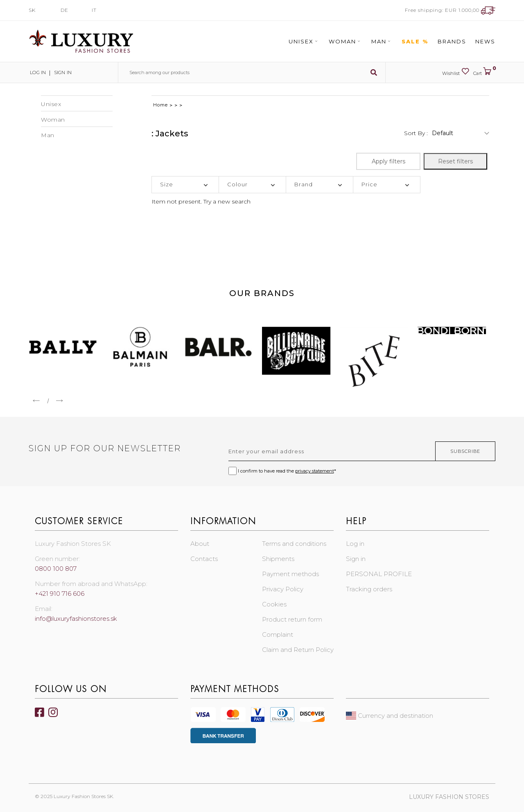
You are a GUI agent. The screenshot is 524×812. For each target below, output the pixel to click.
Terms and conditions (294, 544)
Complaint (278, 634)
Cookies (274, 604)
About (200, 544)
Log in (37, 72)
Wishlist (456, 72)
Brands (452, 41)
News (485, 41)
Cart (484, 72)
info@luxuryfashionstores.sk (76, 619)
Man (382, 41)
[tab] (185, 185)
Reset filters (455, 161)
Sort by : (416, 133)
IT (94, 10)
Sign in (61, 72)
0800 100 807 (56, 569)
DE (64, 10)
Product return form (292, 619)
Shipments (278, 559)
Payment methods (290, 574)
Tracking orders (369, 589)
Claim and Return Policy (298, 650)
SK (32, 10)
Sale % (415, 41)
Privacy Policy (283, 589)
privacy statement (315, 471)
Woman (346, 41)
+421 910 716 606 (60, 594)
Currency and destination (390, 716)
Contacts (204, 559)
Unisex (304, 41)
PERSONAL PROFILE (379, 574)
